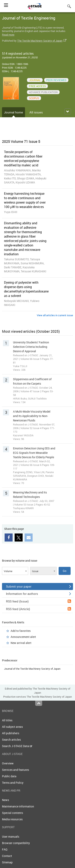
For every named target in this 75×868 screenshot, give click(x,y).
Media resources (12, 819)
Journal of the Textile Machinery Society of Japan (32, 669)
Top (39, 703)
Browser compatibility (16, 843)
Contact (7, 856)
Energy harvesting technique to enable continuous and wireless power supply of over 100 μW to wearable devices (25, 200)
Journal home (13, 112)
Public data (9, 776)
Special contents (12, 813)
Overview (8, 763)
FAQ (5, 849)
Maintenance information (18, 806)
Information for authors (38, 594)
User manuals (11, 837)
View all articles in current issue (55, 315)
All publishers (11, 733)
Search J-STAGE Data (17, 746)
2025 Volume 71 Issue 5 (21, 141)
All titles (7, 720)
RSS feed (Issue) (38, 601)
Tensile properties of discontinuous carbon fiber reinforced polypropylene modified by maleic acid (23, 159)
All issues (36, 112)
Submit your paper (38, 586)
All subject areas (12, 727)
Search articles (11, 740)
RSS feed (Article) (38, 609)
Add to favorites (21, 631)
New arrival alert (21, 643)
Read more (8, 35)
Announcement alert (23, 637)
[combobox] (15, 571)
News (5, 800)
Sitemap (7, 862)
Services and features (15, 770)
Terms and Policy (13, 783)
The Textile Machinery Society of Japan (40, 41)
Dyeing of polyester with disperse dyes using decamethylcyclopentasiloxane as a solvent (26, 289)
